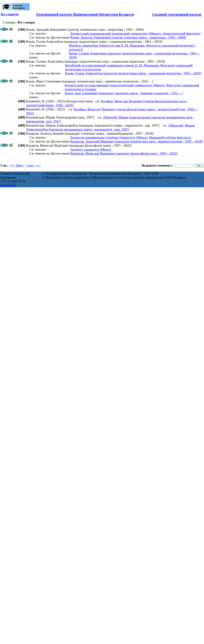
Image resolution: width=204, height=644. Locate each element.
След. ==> (34, 165)
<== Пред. (17, 165)
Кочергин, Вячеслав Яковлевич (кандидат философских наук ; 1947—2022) (124, 153)
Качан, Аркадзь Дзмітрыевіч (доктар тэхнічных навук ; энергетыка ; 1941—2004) (128, 37)
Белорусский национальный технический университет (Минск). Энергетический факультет (135, 33)
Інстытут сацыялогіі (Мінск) (91, 149)
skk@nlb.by (8, 185)
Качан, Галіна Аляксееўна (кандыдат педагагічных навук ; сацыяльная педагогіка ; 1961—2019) (133, 73)
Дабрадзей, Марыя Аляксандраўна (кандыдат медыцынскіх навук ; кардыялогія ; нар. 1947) (110, 127)
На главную (10, 14)
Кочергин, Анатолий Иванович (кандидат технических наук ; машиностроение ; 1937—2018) (137, 141)
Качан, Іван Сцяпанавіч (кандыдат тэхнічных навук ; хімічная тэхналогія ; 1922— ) (124, 93)
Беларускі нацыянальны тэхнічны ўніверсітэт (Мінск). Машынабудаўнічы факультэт (131, 137)
